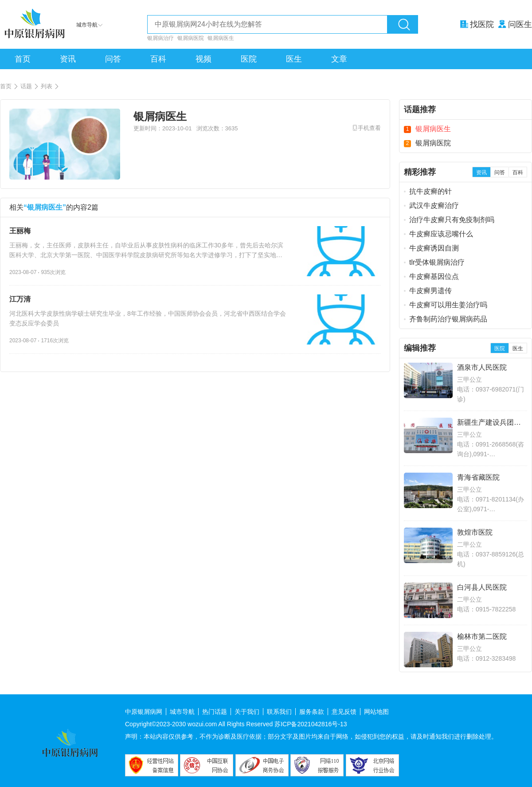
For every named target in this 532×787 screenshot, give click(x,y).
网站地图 (376, 712)
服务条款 (312, 712)
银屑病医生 (221, 38)
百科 (158, 59)
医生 (294, 59)
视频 (203, 59)
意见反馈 (344, 712)
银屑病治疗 (160, 38)
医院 (249, 59)
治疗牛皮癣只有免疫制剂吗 (452, 220)
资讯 (68, 59)
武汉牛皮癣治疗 (434, 206)
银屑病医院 (191, 38)
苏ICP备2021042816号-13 (311, 724)
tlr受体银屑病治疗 (437, 262)
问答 (113, 59)
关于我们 (247, 712)
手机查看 (369, 128)
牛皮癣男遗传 (430, 291)
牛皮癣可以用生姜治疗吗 (448, 305)
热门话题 (215, 712)
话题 (30, 86)
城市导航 (182, 712)
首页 (23, 59)
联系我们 (279, 712)
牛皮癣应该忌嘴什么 (441, 234)
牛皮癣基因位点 (434, 276)
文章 (339, 59)
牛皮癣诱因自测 (434, 248)
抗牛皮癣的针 (430, 191)
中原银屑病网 (144, 712)
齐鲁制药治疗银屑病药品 (448, 319)
